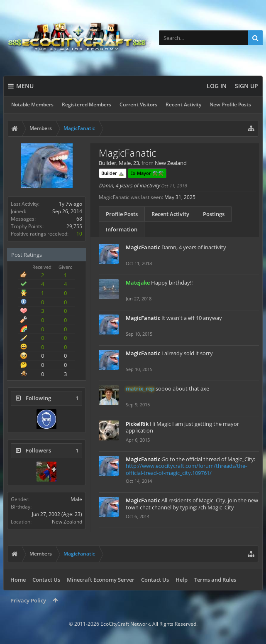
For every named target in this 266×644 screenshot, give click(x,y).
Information (122, 229)
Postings (214, 214)
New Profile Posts (230, 104)
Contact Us (46, 580)
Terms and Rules (215, 580)
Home (18, 580)
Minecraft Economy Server (101, 580)
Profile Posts (122, 214)
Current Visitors (138, 104)
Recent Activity (183, 104)
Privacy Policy (28, 600)
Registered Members (87, 104)
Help (182, 580)
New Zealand (67, 522)
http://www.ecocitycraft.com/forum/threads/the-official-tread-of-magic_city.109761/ (186, 469)
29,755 (74, 226)
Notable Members (32, 104)
